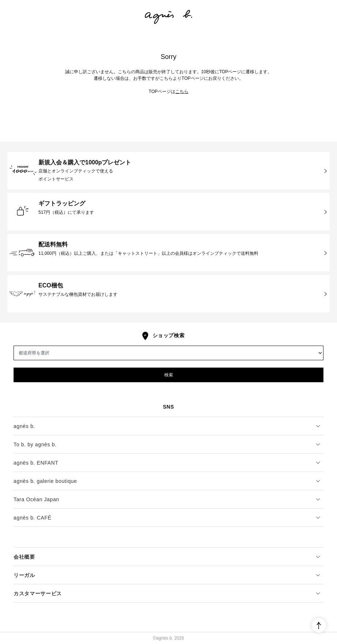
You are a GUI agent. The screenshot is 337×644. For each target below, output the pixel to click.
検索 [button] (169, 375)
